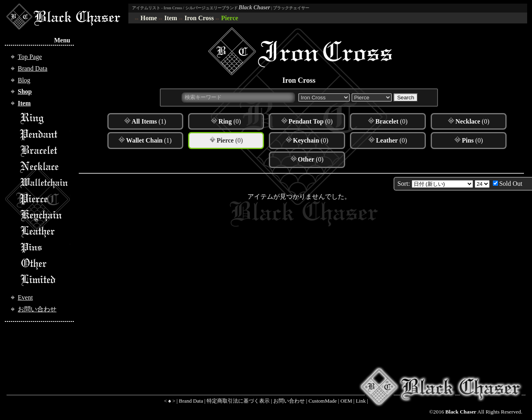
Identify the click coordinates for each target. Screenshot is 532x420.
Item (171, 18)
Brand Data (32, 68)
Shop (25, 91)
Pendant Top (45, 134)
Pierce (230, 18)
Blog (24, 80)
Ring (45, 118)
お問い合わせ (37, 309)
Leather (45, 231)
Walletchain (45, 183)
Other (45, 264)
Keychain (45, 215)
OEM (346, 401)
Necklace (45, 167)
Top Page (30, 57)
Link (361, 401)
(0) (230, 121)
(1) (149, 121)
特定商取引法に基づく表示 (238, 401)
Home (149, 18)
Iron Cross (199, 18)
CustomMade (323, 401)
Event (25, 297)
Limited (45, 280)
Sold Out (511, 184)
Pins (45, 248)
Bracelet (45, 151)
